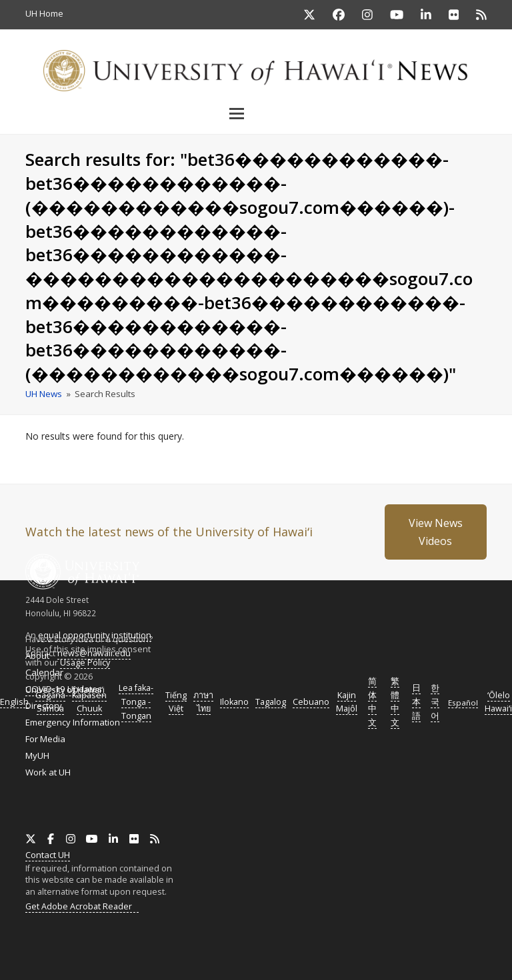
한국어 (435, 702)
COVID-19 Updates (64, 689)
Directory (44, 706)
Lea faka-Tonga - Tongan (136, 702)
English (14, 702)
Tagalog (271, 702)
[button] (256, 113)
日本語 (416, 702)
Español (463, 703)
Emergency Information (73, 722)
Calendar (44, 672)
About (37, 656)
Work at (48, 772)
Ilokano (234, 702)
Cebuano (311, 702)
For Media (45, 739)
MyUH (37, 755)
